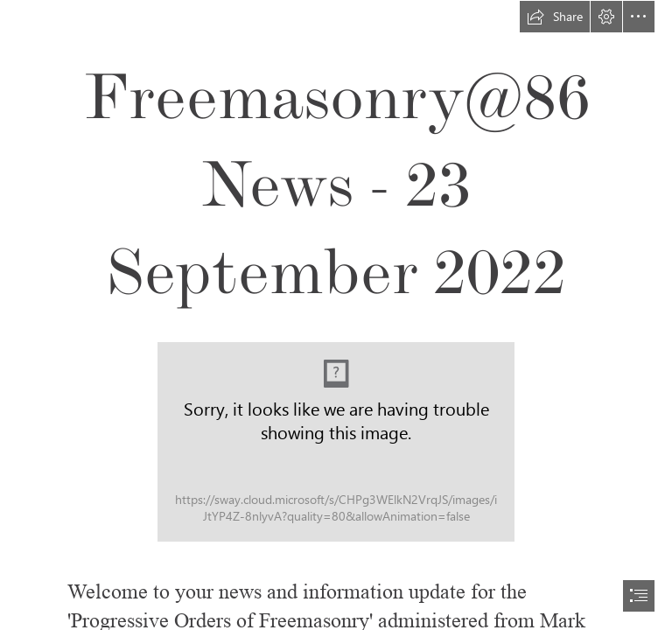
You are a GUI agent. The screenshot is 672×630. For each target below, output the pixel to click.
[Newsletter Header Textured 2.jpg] (336, 442)
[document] (336, 315)
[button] (555, 17)
